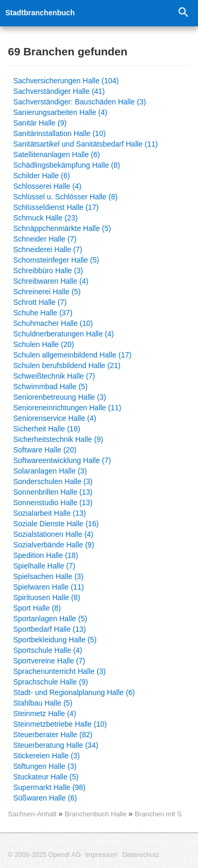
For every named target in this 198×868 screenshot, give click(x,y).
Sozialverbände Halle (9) (54, 545)
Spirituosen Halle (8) (47, 597)
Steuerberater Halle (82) (53, 735)
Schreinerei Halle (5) (47, 292)
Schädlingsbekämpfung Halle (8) (67, 165)
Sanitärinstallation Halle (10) (59, 133)
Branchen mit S (158, 814)
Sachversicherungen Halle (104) (66, 81)
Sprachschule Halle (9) (51, 682)
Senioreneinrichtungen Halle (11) (67, 408)
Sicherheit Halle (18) (47, 429)
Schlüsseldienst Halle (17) (56, 207)
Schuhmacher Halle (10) (53, 323)
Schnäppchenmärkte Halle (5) (62, 228)
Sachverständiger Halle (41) (59, 91)
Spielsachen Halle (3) (48, 576)
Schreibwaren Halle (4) (51, 281)
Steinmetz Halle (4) (45, 713)
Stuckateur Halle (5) (46, 777)
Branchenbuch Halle (96, 814)
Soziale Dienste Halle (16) (56, 524)
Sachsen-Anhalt (32, 814)
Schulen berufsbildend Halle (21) (67, 365)
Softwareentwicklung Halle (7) (62, 460)
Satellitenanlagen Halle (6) (56, 155)
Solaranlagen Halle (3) (50, 471)
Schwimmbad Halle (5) (50, 387)
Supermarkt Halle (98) (49, 787)
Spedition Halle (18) (46, 555)
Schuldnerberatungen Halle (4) (64, 334)
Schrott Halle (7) (40, 302)
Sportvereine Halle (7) (49, 661)
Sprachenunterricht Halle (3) (59, 671)
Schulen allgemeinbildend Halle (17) (72, 355)
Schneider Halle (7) (45, 239)
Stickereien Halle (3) (46, 756)
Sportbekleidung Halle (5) (55, 640)
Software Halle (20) (45, 450)
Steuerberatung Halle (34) (56, 745)
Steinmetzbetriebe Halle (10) (60, 724)
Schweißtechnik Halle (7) (54, 376)
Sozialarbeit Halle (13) (50, 513)
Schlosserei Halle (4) (47, 186)
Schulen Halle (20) (44, 344)
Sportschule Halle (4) (48, 650)
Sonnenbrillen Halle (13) (53, 492)
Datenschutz (140, 855)
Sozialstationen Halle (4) (53, 534)
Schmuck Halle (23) (45, 218)
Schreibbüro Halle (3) (48, 271)
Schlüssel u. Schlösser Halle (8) (65, 197)
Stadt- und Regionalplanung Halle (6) (74, 692)
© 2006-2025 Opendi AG (44, 855)
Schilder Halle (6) (41, 176)
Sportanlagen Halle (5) (50, 619)
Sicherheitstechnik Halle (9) (58, 439)
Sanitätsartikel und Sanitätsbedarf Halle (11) (86, 144)
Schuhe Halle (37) (43, 313)
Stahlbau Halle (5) (43, 703)
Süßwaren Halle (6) (45, 798)
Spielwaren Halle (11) (49, 587)
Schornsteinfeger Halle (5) (56, 260)
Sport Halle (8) (37, 608)
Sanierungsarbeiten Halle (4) (60, 112)
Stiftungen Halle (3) (45, 766)
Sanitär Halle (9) (40, 123)
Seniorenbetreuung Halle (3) (60, 397)
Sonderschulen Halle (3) (53, 481)
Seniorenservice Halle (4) (55, 418)
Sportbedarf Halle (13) (50, 629)
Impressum (101, 855)
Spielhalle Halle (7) (44, 566)
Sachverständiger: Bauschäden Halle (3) (79, 102)
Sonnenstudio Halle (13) (53, 503)
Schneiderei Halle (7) (48, 249)
